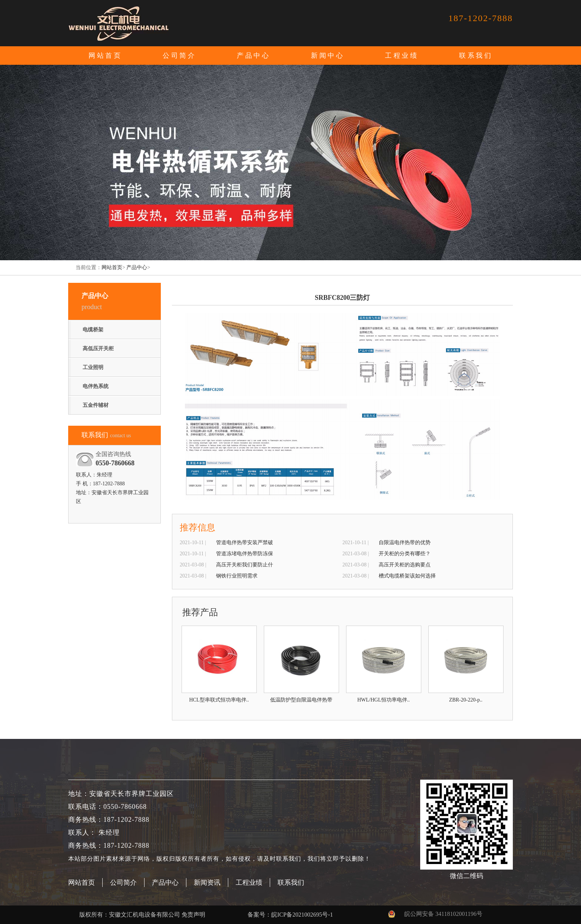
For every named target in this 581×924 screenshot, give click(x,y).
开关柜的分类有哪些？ (405, 554)
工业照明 (93, 367)
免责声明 (193, 915)
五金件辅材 (96, 405)
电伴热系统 (96, 386)
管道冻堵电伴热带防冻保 (245, 554)
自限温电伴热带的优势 (405, 543)
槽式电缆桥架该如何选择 (407, 576)
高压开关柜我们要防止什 (245, 565)
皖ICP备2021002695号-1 (302, 915)
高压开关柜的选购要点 (405, 565)
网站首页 (105, 56)
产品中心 (137, 267)
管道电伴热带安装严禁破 (245, 543)
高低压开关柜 (98, 349)
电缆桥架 (93, 330)
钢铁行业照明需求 (237, 576)
